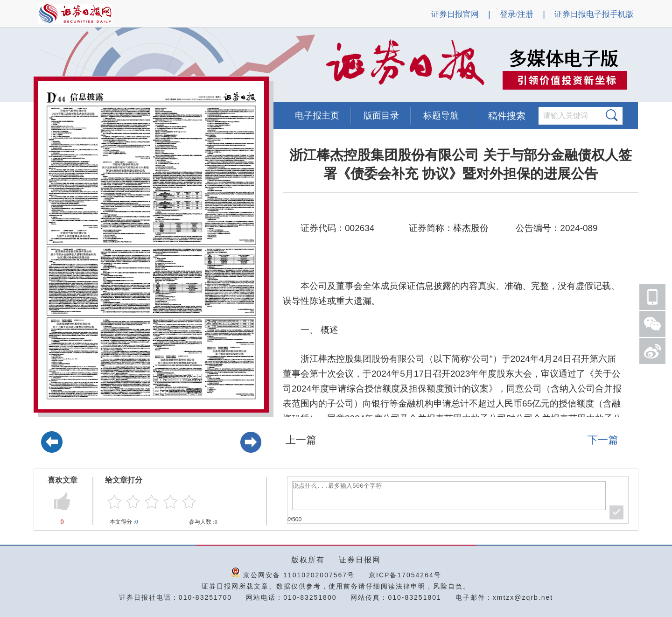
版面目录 (381, 116)
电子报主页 (317, 116)
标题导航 (441, 116)
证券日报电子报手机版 (594, 14)
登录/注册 (517, 14)
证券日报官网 (455, 14)
